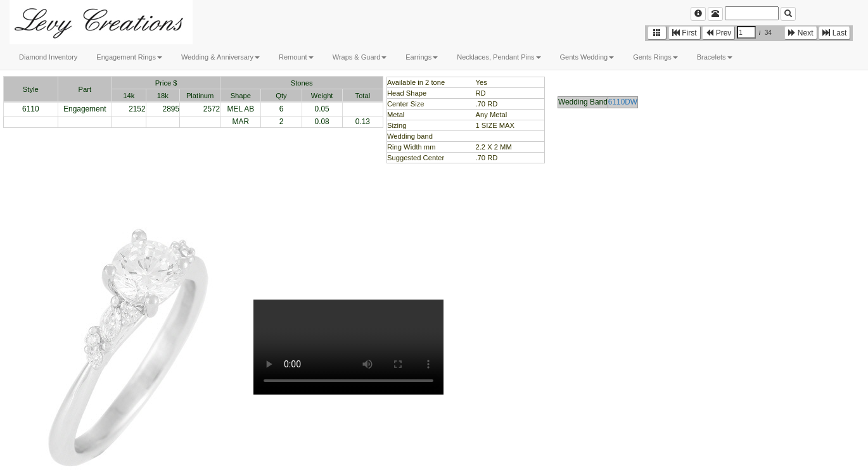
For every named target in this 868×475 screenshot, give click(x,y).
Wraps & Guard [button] (360, 57)
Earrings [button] (422, 57)
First (685, 33)
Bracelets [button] (715, 57)
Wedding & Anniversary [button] (220, 57)
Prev (718, 33)
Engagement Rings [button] (129, 57)
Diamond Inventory (48, 57)
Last (834, 33)
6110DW (623, 102)
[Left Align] (698, 14)
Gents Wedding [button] (587, 57)
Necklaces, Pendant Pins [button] (499, 57)
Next (801, 33)
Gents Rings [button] (655, 57)
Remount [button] (296, 57)
